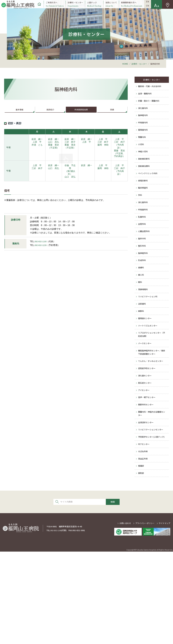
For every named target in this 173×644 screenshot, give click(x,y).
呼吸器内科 (143, 139)
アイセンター (144, 464)
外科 (139, 228)
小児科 (140, 166)
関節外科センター (146, 482)
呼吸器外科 (143, 245)
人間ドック (94, 7)
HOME (125, 70)
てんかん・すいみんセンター (151, 429)
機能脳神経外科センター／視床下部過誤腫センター (153, 418)
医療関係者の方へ (132, 7)
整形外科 (142, 289)
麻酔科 (140, 369)
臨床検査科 (143, 219)
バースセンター (145, 407)
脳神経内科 (143, 130)
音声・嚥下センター (147, 473)
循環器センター (145, 377)
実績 (112, 117)
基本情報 (19, 117)
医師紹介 (50, 117)
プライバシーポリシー (145, 616)
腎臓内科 (142, 157)
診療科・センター (75, 7)
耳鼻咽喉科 (143, 342)
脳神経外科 (143, 298)
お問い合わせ (125, 616)
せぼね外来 (143, 538)
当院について (111, 7)
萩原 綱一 (37, 147)
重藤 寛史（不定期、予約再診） (119, 162)
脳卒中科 (142, 280)
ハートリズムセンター (148, 386)
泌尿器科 (142, 360)
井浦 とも (37, 153)
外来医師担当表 (81, 117)
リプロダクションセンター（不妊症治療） (153, 397)
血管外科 (142, 263)
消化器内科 (143, 122)
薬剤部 (140, 565)
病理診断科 (143, 210)
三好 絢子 (70, 150)
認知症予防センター (147, 438)
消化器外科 (143, 236)
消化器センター (145, 446)
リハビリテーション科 (148, 351)
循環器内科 (143, 148)
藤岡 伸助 (103, 153)
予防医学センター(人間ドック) (152, 521)
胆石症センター (145, 455)
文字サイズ (157, 11)
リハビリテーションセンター (151, 512)
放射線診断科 (144, 183)
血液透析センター (146, 503)
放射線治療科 (144, 192)
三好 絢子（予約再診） (119, 153)
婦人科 (140, 324)
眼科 (139, 333)
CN (148, 11)
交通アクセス (168, 11)
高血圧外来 (143, 547)
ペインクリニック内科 (148, 201)
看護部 (140, 556)
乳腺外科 (142, 254)
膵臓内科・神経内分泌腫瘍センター (153, 492)
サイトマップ (164, 616)
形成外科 (142, 307)
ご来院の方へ (54, 7)
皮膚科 (140, 316)
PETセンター (144, 529)
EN (148, 4)
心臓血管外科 (144, 271)
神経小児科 (143, 175)
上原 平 (37, 150)
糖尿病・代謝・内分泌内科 (150, 95)
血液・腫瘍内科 (145, 104)
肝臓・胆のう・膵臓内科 (149, 113)
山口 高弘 (54, 150)
